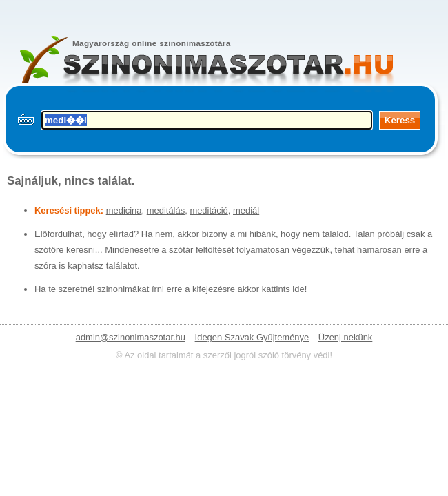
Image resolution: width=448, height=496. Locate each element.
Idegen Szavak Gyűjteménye (252, 337)
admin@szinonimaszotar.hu (131, 337)
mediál (246, 210)
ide (298, 289)
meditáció (208, 210)
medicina (124, 210)
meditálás (166, 210)
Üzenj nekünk (345, 337)
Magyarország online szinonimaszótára (152, 43)
